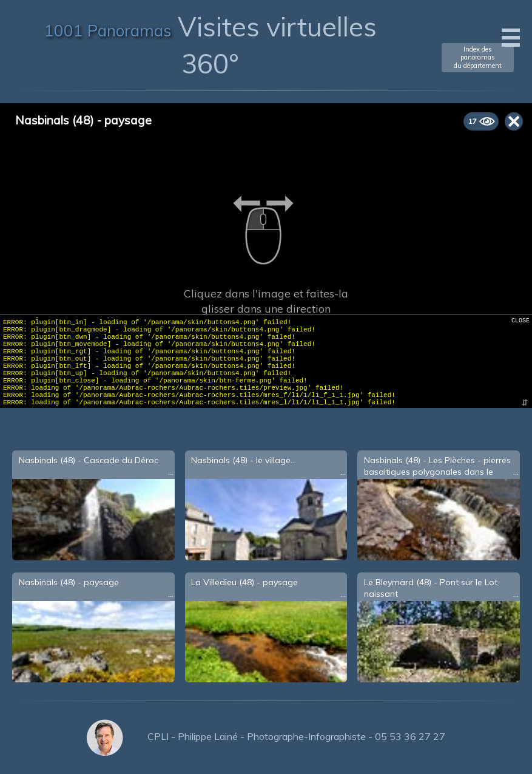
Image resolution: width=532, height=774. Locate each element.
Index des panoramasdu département (478, 57)
